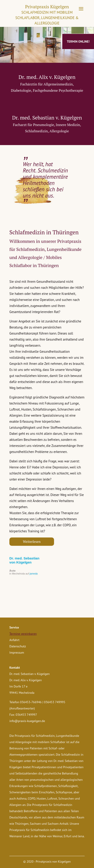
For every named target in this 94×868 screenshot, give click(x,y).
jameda (34, 574)
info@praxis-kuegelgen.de (27, 721)
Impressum (17, 653)
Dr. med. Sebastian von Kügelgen (24, 560)
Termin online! (78, 41)
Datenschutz (18, 646)
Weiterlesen (32, 542)
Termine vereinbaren (23, 634)
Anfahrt (14, 640)
